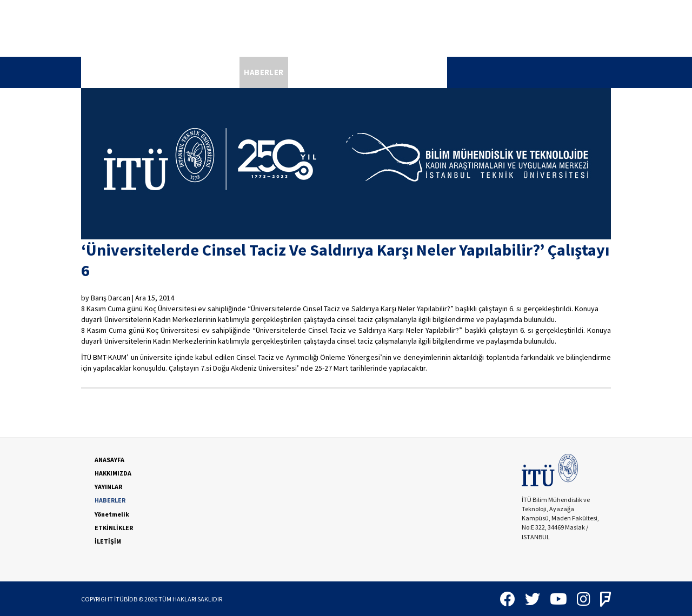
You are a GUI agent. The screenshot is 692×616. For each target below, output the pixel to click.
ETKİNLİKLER (375, 72)
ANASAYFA (105, 72)
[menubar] (264, 72)
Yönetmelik (319, 72)
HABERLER (264, 72)
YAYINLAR (217, 72)
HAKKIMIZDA (162, 72)
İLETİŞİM (426, 72)
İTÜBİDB (126, 599)
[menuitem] (105, 72)
